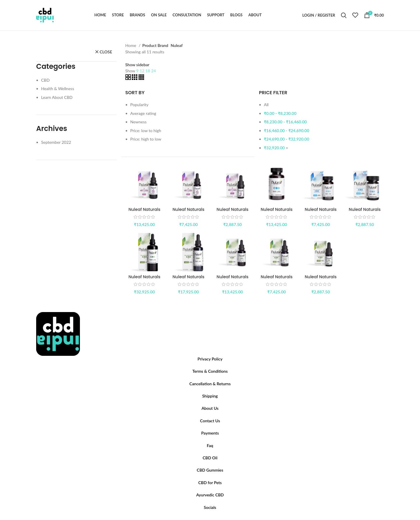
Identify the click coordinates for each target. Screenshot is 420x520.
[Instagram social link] (210, 518)
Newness (139, 122)
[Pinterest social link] (217, 518)
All (266, 105)
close (106, 52)
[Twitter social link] (206, 518)
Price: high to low (146, 139)
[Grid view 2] (129, 78)
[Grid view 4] (141, 78)
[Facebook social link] (203, 518)
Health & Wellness (58, 89)
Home (131, 45)
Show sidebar (138, 65)
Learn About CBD (57, 97)
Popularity (140, 105)
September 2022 (56, 142)
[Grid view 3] (135, 78)
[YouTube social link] (213, 518)
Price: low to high (146, 131)
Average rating (143, 113)
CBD (45, 80)
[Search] (344, 15)
